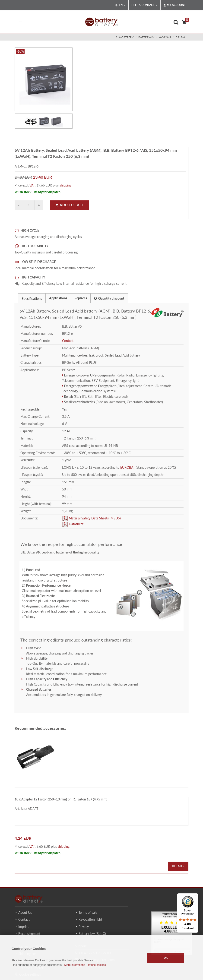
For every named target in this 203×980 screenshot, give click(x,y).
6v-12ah (165, 37)
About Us (25, 912)
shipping (65, 185)
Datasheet (76, 524)
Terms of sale (88, 912)
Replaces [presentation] (81, 298)
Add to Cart (69, 205)
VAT (32, 185)
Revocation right (90, 919)
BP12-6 (180, 37)
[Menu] (196, 896)
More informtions (75, 965)
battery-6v (146, 37)
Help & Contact (144, 5)
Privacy (84, 927)
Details (178, 866)
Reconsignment (29, 934)
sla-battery (125, 37)
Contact (68, 341)
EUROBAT (128, 467)
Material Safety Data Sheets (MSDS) (94, 518)
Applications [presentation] (58, 298)
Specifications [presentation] (32, 299)
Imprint (24, 927)
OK (166, 958)
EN (120, 5)
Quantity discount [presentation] (109, 298)
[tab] (32, 298)
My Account (174, 5)
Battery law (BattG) (92, 934)
